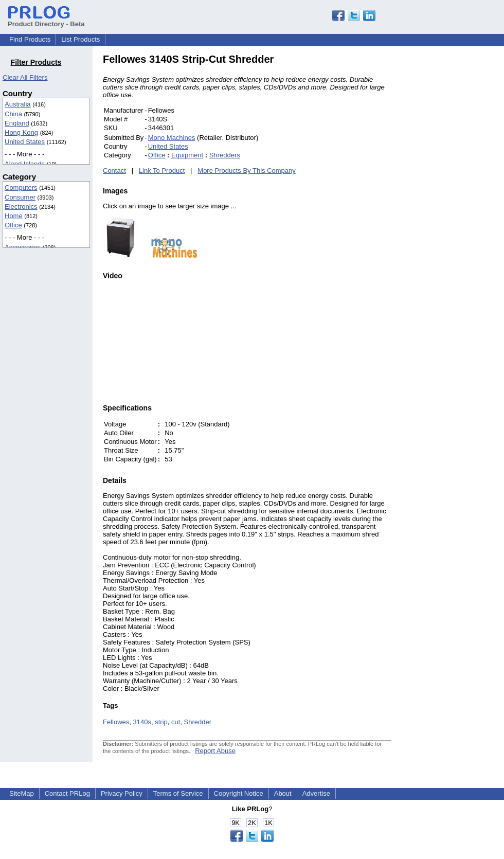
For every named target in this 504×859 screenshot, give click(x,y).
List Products (80, 39)
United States (25, 142)
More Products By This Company (247, 171)
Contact (114, 171)
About (283, 793)
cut (176, 722)
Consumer (20, 197)
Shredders (225, 155)
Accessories (23, 247)
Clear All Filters (25, 77)
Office (13, 225)
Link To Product (162, 171)
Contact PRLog (67, 793)
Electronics (21, 207)
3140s (142, 722)
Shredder (198, 722)
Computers (21, 187)
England (17, 123)
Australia (18, 104)
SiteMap (22, 793)
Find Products (30, 39)
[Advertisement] (460, 208)
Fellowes (116, 722)
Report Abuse (215, 751)
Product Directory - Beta (46, 20)
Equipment (187, 155)
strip (161, 722)
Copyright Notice (239, 793)
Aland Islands (25, 164)
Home (14, 216)
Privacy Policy (122, 793)
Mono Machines (172, 138)
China (13, 114)
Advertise (316, 793)
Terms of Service (178, 793)
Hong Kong (21, 132)
